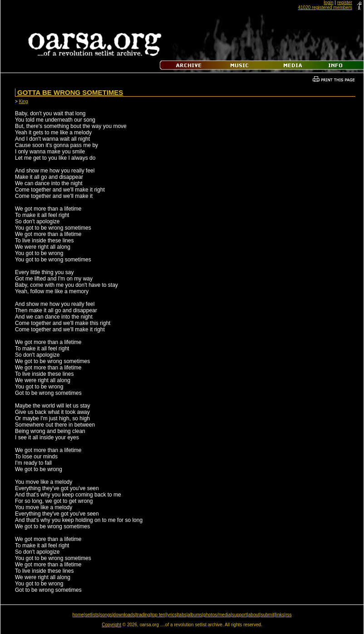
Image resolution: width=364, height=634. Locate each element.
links (280, 615)
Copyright (111, 625)
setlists (92, 615)
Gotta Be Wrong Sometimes (70, 92)
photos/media (217, 615)
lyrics (171, 615)
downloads (124, 615)
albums (195, 615)
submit (267, 615)
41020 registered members (325, 7)
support (239, 615)
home (78, 615)
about (254, 615)
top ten (158, 615)
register (345, 2)
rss (288, 615)
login (328, 2)
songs (106, 615)
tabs (182, 615)
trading (143, 615)
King (24, 101)
